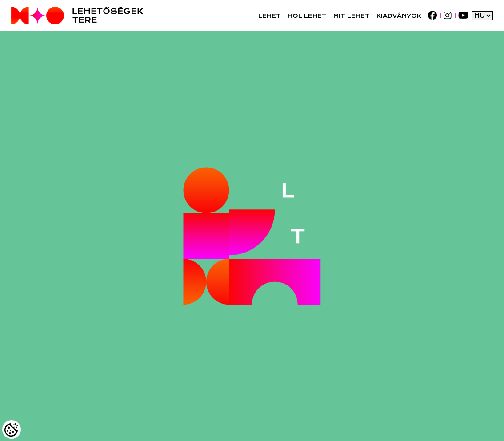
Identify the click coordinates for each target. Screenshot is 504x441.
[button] (269, 16)
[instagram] (447, 16)
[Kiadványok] (399, 16)
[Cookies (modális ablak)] (12, 429)
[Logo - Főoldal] (77, 16)
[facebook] (432, 16)
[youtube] (463, 16)
